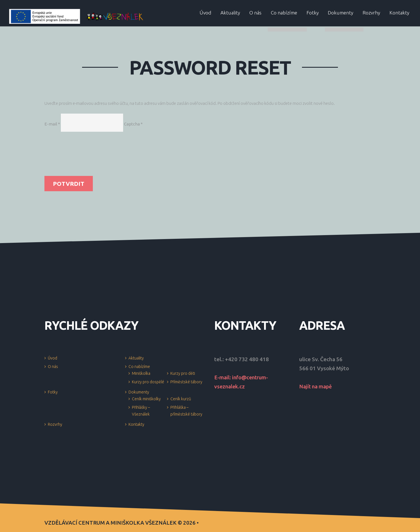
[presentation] (68, 156)
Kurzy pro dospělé (148, 382)
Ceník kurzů (181, 399)
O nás (53, 367)
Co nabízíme (139, 367)
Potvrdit (69, 184)
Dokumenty (139, 392)
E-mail (52, 124)
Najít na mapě (316, 386)
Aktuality (136, 358)
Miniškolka (141, 373)
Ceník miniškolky (146, 399)
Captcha (133, 124)
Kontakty (136, 424)
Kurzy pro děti (183, 373)
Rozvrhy (55, 424)
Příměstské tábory (186, 382)
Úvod (52, 358)
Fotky (53, 392)
